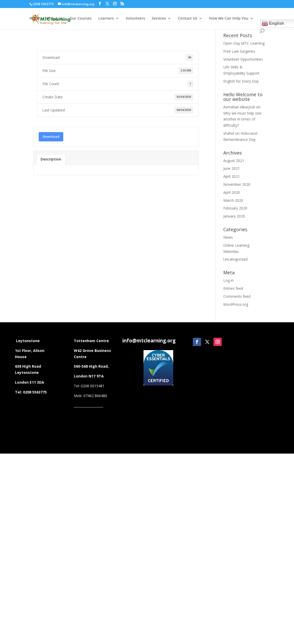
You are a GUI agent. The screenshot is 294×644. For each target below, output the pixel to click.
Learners (106, 19)
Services (159, 19)
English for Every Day (241, 81)
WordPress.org (236, 304)
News (228, 237)
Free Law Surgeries (239, 51)
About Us (55, 19)
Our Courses (81, 19)
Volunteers (135, 19)
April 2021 (232, 176)
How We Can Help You (229, 19)
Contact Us (188, 19)
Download (51, 136)
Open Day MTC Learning (244, 43)
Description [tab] (51, 159)
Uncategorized (235, 259)
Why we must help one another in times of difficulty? (242, 119)
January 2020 (234, 216)
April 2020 (232, 192)
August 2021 (234, 161)
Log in (228, 280)
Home (35, 19)
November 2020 (237, 184)
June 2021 (232, 168)
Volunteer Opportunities (243, 59)
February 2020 (235, 208)
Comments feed (237, 296)
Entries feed (233, 288)
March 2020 (233, 200)
